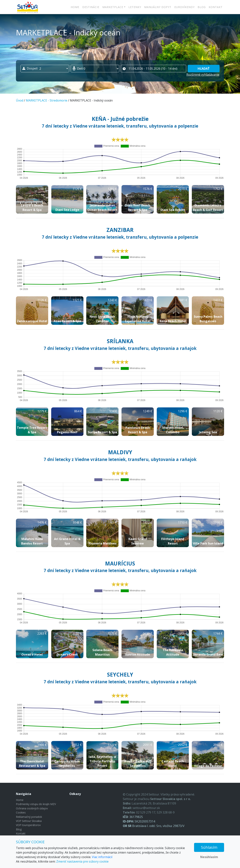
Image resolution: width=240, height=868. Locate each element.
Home (75, 7)
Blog (202, 7)
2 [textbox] (40, 69)
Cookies (21, 812)
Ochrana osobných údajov (32, 808)
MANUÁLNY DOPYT (158, 7)
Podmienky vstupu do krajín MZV (36, 804)
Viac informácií (102, 857)
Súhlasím (209, 847)
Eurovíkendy (184, 7)
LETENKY (135, 7)
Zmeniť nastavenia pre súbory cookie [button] (82, 861)
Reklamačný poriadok (29, 817)
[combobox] (45, 69)
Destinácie (91, 7)
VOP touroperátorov (28, 825)
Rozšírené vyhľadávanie (203, 75)
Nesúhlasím (209, 857)
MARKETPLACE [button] (113, 7)
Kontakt (216, 7)
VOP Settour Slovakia (29, 821)
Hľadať (204, 69)
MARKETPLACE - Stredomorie (47, 100)
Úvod (20, 100)
